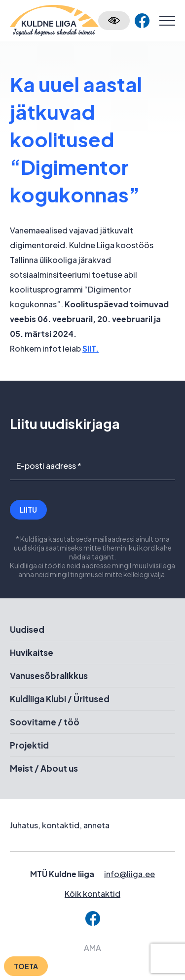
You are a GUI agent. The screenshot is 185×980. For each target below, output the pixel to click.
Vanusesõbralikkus (49, 676)
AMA (92, 948)
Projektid (29, 745)
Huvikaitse (32, 653)
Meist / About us (44, 768)
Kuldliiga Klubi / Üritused (60, 699)
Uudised (27, 629)
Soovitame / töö (45, 722)
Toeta (26, 966)
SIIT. (91, 348)
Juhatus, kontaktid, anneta (60, 825)
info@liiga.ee (129, 874)
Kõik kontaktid (92, 894)
